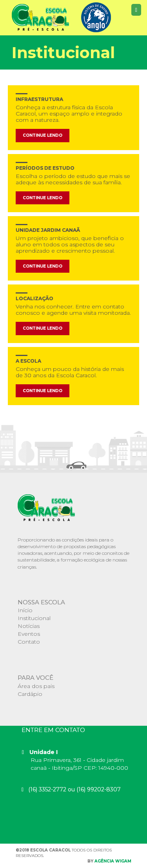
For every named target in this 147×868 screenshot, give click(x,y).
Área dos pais (36, 686)
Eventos (29, 634)
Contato (29, 642)
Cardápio (30, 694)
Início (25, 610)
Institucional (34, 618)
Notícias (29, 626)
